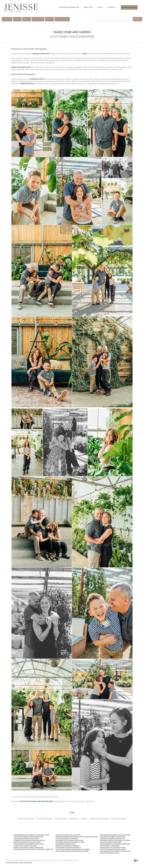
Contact (112, 7)
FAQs (21, 862)
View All (7, 19)
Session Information (69, 7)
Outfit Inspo (62, 19)
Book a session (129, 7)
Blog (100, 7)
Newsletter (28, 862)
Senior (27, 19)
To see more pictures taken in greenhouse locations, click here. (35, 797)
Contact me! (89, 801)
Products (38, 19)
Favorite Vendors (12, 862)
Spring (49, 19)
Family (17, 19)
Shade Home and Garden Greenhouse (107, 54)
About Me (88, 7)
